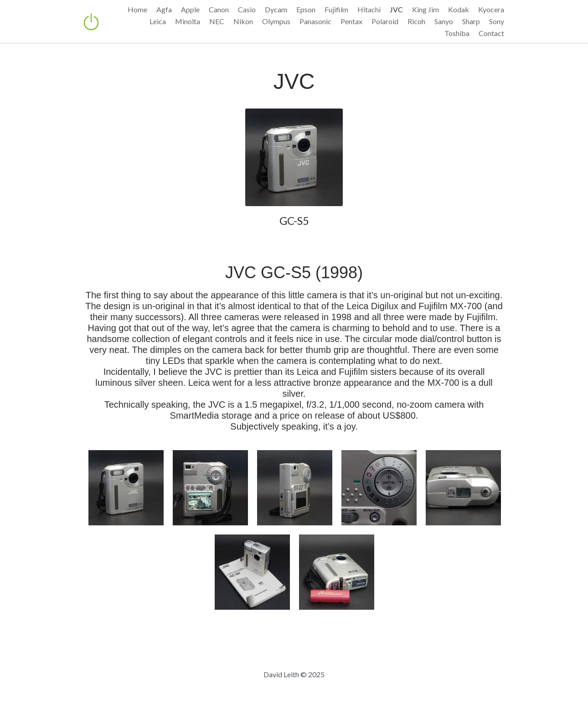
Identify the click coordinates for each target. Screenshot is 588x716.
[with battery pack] (337, 572)
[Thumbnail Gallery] (126, 488)
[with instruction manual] (252, 572)
